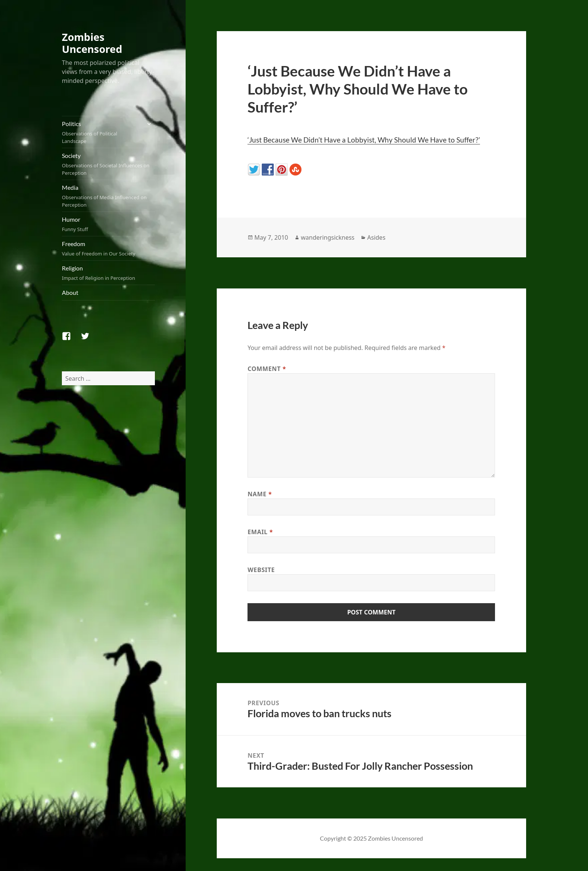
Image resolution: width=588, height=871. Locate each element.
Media (108, 196)
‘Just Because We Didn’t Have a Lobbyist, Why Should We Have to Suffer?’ (364, 140)
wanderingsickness (328, 237)
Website (261, 570)
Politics (101, 132)
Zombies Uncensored (92, 43)
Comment (267, 369)
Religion (108, 273)
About (70, 292)
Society (108, 164)
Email (260, 532)
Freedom (108, 249)
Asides (376, 237)
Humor (108, 224)
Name (260, 494)
